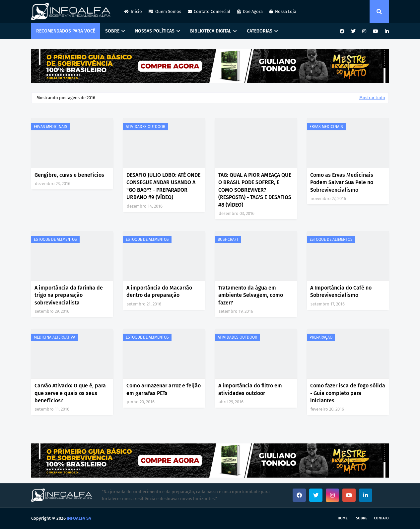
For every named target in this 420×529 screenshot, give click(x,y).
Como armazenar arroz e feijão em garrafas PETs (164, 389)
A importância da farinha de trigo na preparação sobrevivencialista (69, 295)
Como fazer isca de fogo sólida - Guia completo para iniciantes (348, 393)
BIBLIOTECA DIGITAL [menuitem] (211, 31)
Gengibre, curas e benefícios (69, 175)
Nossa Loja (283, 11)
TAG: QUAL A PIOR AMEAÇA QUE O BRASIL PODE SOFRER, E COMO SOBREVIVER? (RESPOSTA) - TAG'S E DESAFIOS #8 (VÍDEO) (255, 190)
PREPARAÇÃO (321, 337)
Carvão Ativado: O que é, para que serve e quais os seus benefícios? (70, 393)
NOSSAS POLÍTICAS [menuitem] (155, 31)
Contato (381, 518)
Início (133, 11)
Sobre (362, 518)
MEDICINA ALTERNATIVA (55, 337)
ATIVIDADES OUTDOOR (145, 127)
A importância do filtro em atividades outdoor (250, 389)
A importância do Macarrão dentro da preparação (159, 291)
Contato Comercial (209, 11)
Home (343, 518)
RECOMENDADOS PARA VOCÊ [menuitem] (66, 31)
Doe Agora (250, 11)
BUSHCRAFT (228, 239)
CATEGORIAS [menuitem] (260, 31)
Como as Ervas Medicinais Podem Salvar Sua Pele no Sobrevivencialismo (342, 182)
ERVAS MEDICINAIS (51, 127)
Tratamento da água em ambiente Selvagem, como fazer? (251, 295)
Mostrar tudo (372, 98)
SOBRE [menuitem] (112, 31)
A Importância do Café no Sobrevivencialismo (341, 291)
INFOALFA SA (79, 518)
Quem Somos (165, 11)
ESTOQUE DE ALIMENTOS (55, 239)
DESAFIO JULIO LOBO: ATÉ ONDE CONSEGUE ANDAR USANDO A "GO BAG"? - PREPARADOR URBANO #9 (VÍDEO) (163, 186)
